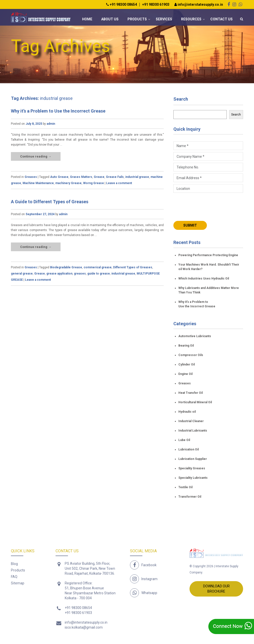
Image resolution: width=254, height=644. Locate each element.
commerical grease (98, 267)
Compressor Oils (191, 355)
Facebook (149, 565)
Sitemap (18, 583)
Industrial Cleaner (191, 421)
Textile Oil (185, 487)
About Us (110, 19)
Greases (31, 177)
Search (181, 99)
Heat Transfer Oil (190, 393)
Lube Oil (184, 440)
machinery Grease (68, 183)
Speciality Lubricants (193, 478)
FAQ (14, 577)
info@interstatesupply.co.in (199, 5)
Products (137, 19)
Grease (99, 177)
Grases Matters (81, 177)
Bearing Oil (186, 346)
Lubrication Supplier (193, 459)
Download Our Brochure (216, 589)
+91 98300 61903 (156, 5)
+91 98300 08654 (122, 5)
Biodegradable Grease (66, 267)
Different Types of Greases (133, 267)
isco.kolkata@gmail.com (84, 627)
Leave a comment (119, 183)
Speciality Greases (192, 468)
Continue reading (36, 156)
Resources (191, 19)
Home (87, 19)
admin (51, 124)
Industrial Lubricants (193, 431)
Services (164, 19)
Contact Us (222, 19)
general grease (22, 274)
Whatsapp (149, 593)
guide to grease (99, 274)
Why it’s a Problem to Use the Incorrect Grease (58, 111)
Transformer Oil (190, 497)
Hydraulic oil (187, 412)
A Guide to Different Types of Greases (50, 202)
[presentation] (211, 206)
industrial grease (137, 177)
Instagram (149, 579)
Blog (14, 564)
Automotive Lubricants (195, 336)
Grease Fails (115, 177)
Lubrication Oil (189, 449)
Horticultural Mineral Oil (195, 402)
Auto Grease (59, 177)
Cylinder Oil (187, 364)
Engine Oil (185, 374)
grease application (59, 274)
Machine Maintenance (38, 183)
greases (80, 274)
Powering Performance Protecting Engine (208, 255)
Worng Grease (94, 183)
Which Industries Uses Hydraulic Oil (204, 279)
